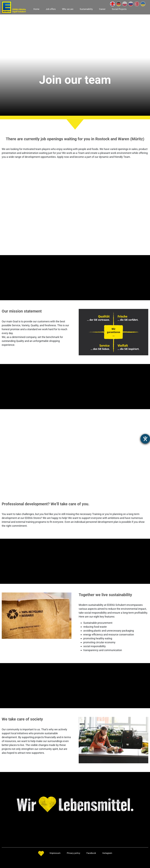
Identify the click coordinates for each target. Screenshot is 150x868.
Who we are (68, 9)
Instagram (107, 853)
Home (36, 9)
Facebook (91, 853)
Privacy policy (73, 853)
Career (102, 9)
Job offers (51, 9)
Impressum (55, 853)
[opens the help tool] (145, 439)
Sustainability (86, 9)
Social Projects (119, 9)
